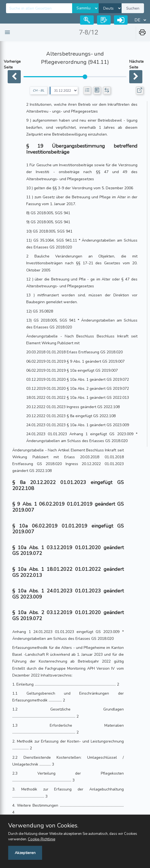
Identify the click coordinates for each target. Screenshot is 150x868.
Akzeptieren (25, 853)
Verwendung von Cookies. (43, 826)
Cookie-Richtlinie (42, 839)
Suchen (133, 8)
